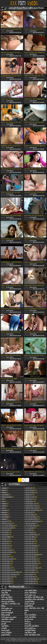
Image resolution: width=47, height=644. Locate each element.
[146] (31, 543)
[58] (6, 554)
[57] (7, 548)
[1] (5, 488)
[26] (6, 534)
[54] (11, 574)
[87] (9, 526)
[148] (8, 557)
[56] (9, 528)
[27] (8, 523)
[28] (7, 521)
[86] (12, 572)
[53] (31, 490)
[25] (7, 541)
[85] (32, 506)
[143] (31, 574)
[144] (31, 499)
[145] (8, 568)
